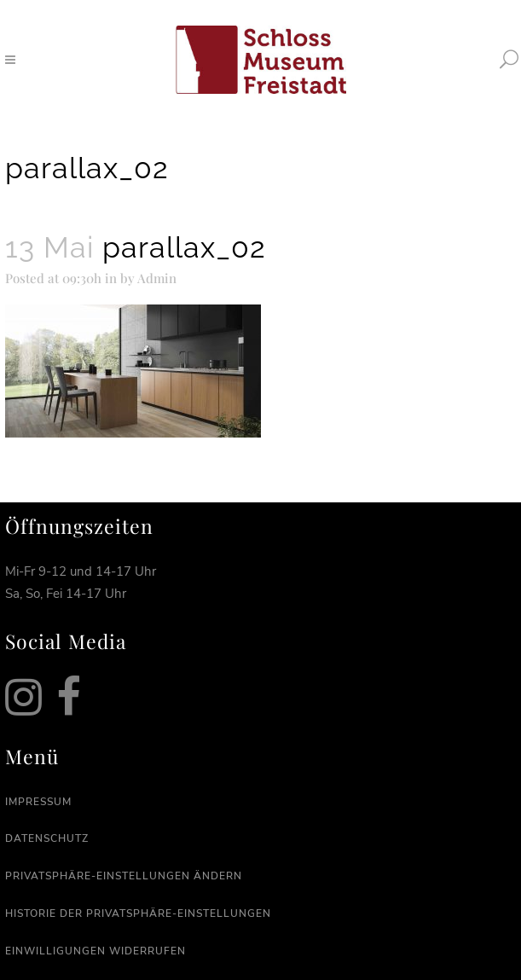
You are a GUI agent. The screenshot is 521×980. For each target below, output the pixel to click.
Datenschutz (47, 838)
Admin (157, 278)
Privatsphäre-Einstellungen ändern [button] (124, 876)
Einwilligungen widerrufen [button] (96, 951)
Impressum (38, 802)
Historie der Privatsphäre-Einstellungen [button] (138, 913)
